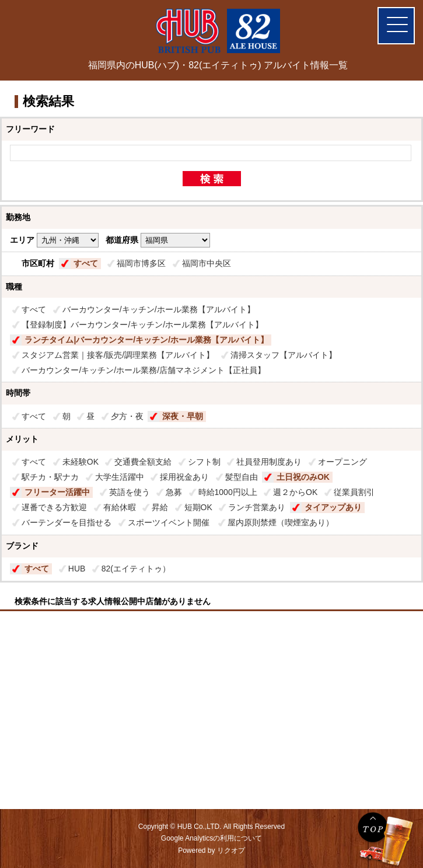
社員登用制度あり (269, 462)
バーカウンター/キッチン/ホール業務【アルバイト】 (159, 309)
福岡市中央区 (207, 263)
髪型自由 (242, 477)
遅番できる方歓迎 (54, 507)
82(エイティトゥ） (136, 569)
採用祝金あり (184, 477)
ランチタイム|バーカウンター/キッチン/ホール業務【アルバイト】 (146, 340)
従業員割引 (354, 492)
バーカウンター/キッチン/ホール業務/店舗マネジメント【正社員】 (144, 370)
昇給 (160, 507)
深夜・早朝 (183, 416)
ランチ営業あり (257, 507)
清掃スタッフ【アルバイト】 (284, 355)
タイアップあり (333, 507)
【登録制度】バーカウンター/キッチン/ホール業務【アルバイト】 (142, 325)
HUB (77, 569)
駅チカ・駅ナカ (50, 477)
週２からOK (295, 492)
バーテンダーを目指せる (67, 522)
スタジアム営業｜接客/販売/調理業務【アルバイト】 (118, 355)
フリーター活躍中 (57, 492)
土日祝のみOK (303, 477)
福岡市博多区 (141, 263)
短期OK (198, 507)
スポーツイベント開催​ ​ (170, 522)
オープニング (342, 462)
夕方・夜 (127, 416)
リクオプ (231, 850)
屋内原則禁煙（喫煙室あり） (281, 522)
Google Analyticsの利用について (211, 838)
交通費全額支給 (143, 462)
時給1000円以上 (228, 492)
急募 (174, 492)
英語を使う (130, 492)
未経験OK (81, 462)
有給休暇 (120, 507)
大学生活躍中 (120, 477)
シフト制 (204, 462)
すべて (86, 263)
